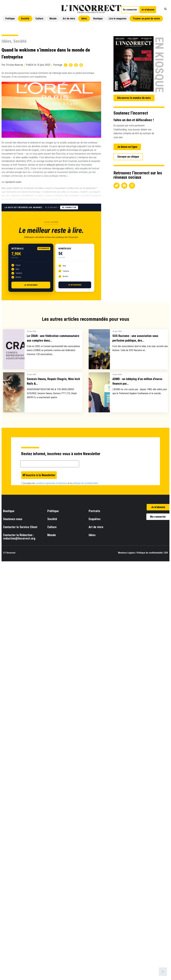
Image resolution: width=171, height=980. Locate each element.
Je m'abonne (31, 285)
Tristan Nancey (14, 65)
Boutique (98, 19)
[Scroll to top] (163, 972)
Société (25, 19)
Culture (39, 19)
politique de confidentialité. (85, 483)
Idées (84, 19)
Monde (53, 19)
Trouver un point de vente (146, 19)
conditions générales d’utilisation (51, 483)
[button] (165, 9)
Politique (10, 19)
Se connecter (69, 207)
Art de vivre (69, 19)
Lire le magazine (118, 19)
